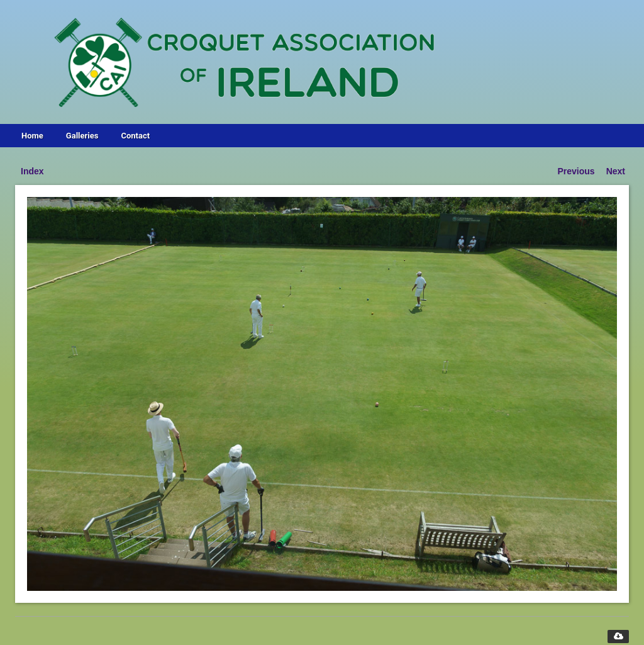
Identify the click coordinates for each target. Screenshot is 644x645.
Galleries (82, 136)
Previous (576, 171)
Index (32, 171)
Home (32, 136)
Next (616, 171)
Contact (135, 136)
